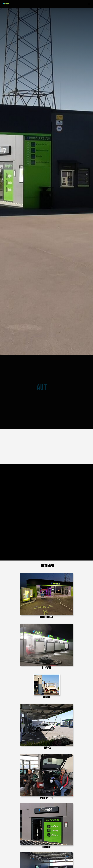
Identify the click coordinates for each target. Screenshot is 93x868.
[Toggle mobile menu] (89, 4)
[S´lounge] (46, 804)
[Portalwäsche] (46, 574)
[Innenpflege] (46, 755)
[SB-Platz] (46, 624)
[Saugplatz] (46, 704)
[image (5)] (46, 675)
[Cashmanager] (46, 853)
